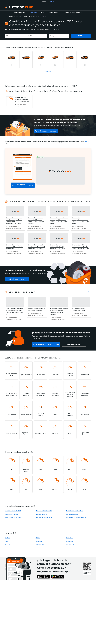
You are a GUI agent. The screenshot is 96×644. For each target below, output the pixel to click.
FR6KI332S (39, 541)
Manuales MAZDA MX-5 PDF (13, 518)
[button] (54, 12)
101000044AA (40, 545)
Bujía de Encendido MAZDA (47, 131)
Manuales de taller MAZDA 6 (44, 511)
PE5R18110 (70, 538)
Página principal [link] (9, 16)
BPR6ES (38, 538)
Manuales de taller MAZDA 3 (13, 511)
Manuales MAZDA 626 (73, 514)
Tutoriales (18, 16)
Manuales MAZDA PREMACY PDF (76, 518)
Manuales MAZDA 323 (11, 514)
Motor (25, 16)
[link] (20, 12)
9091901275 (70, 545)
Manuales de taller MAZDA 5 (74, 511)
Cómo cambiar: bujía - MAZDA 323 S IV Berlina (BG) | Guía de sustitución (22, 99)
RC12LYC (7, 545)
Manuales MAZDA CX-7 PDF (44, 518)
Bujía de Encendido (34, 16)
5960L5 (7, 541)
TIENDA (45, 2)
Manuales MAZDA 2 (41, 514)
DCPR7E (7, 538)
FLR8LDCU (69, 541)
